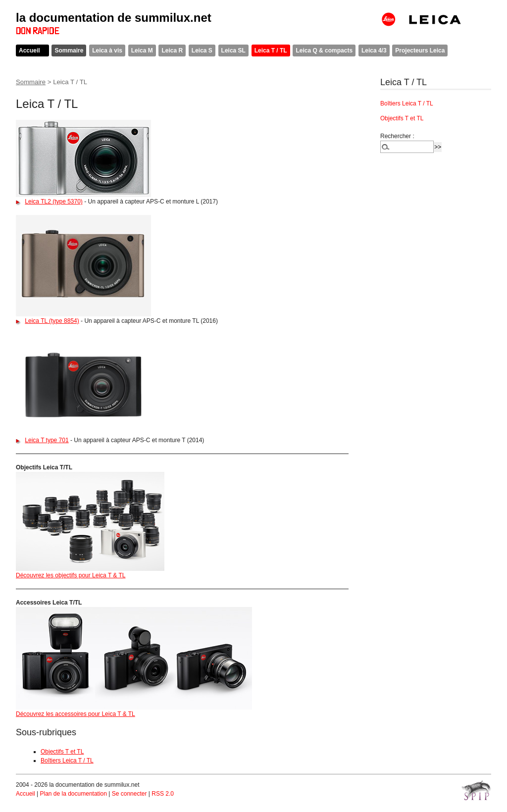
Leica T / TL (271, 51)
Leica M (142, 51)
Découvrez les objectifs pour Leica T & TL (71, 575)
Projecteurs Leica (420, 51)
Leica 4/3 (374, 51)
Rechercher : (397, 136)
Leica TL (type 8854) (52, 321)
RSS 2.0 (163, 794)
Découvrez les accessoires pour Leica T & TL (76, 714)
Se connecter (129, 794)
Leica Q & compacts (324, 51)
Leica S (202, 51)
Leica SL (233, 51)
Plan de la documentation (73, 794)
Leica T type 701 (47, 440)
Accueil (29, 51)
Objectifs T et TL (62, 752)
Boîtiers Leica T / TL (67, 761)
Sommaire (69, 51)
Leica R (172, 51)
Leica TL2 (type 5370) (54, 202)
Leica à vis (107, 51)
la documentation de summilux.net (114, 18)
